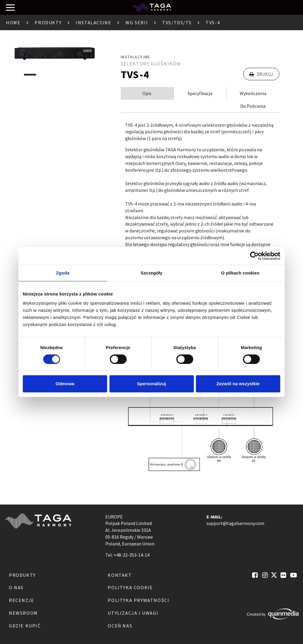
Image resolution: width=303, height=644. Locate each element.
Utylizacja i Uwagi (133, 613)
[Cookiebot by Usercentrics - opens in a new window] (254, 256)
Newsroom (23, 613)
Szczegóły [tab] (151, 273)
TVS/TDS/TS (177, 23)
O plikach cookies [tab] (240, 273)
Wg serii (137, 23)
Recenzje (22, 600)
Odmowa (65, 384)
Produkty (48, 23)
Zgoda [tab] (63, 273)
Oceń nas (120, 626)
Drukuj (261, 74)
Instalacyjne (94, 23)
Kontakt (120, 575)
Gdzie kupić (25, 626)
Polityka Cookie (130, 587)
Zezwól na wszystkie (238, 384)
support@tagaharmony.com (235, 523)
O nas (16, 587)
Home (13, 23)
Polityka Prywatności (138, 600)
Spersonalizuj (151, 384)
